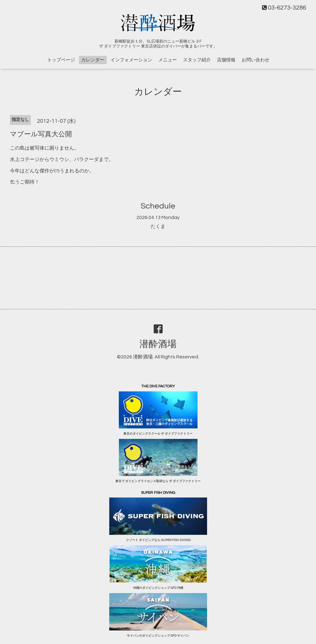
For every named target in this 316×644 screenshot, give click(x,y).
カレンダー (93, 60)
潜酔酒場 (158, 344)
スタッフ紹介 (197, 60)
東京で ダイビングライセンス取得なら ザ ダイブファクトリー (158, 481)
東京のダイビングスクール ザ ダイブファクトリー (158, 434)
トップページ (61, 60)
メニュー (168, 60)
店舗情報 (226, 60)
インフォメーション (131, 60)
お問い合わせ (256, 60)
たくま (158, 226)
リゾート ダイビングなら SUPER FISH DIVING (158, 540)
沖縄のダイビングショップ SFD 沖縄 (158, 588)
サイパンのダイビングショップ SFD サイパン (158, 636)
